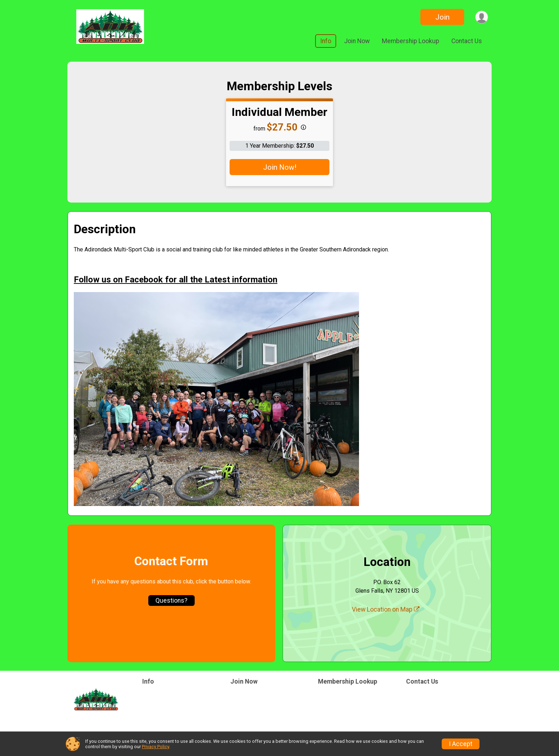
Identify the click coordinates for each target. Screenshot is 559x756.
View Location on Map (386, 609)
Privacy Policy (155, 747)
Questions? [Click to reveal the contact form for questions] (171, 601)
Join (442, 17)
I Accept (461, 744)
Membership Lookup (411, 41)
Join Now (357, 41)
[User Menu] (481, 17)
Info (326, 41)
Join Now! (280, 167)
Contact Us (467, 41)
